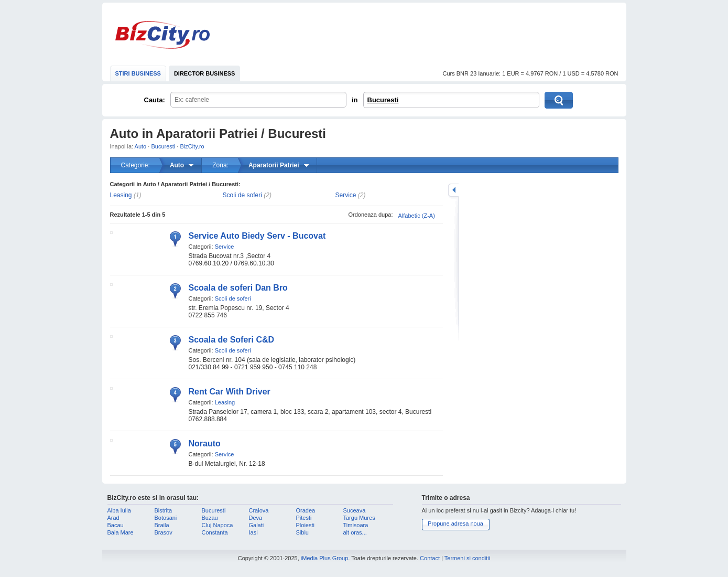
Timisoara (356, 525)
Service (346, 195)
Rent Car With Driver (230, 392)
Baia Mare (121, 532)
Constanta (215, 532)
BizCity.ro (162, 35)
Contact (430, 558)
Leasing (121, 195)
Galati (257, 525)
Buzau (210, 518)
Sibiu (302, 532)
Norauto (205, 444)
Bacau (116, 525)
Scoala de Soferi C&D (232, 340)
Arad (113, 518)
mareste (453, 190)
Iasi (253, 532)
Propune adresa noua (455, 523)
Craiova (259, 510)
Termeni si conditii (467, 558)
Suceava (355, 510)
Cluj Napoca (218, 525)
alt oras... (355, 532)
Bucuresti (383, 100)
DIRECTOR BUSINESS (205, 73)
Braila (162, 525)
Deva (256, 518)
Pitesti (304, 518)
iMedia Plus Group (325, 558)
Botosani (166, 518)
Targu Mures (359, 518)
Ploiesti (305, 525)
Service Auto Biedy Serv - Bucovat (257, 236)
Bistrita (164, 510)
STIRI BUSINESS (138, 73)
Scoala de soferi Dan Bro (238, 288)
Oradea (306, 510)
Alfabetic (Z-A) (417, 216)
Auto (141, 146)
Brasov (164, 532)
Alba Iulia (119, 510)
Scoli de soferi (242, 195)
